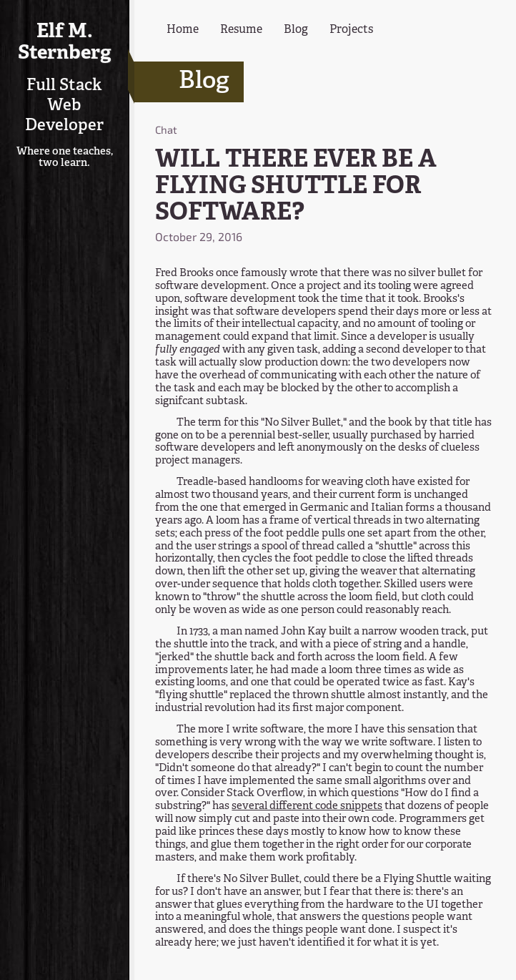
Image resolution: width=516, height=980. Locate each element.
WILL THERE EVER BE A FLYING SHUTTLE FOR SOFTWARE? (296, 187)
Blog (296, 30)
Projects (351, 30)
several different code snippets (307, 807)
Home (183, 30)
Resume (241, 30)
